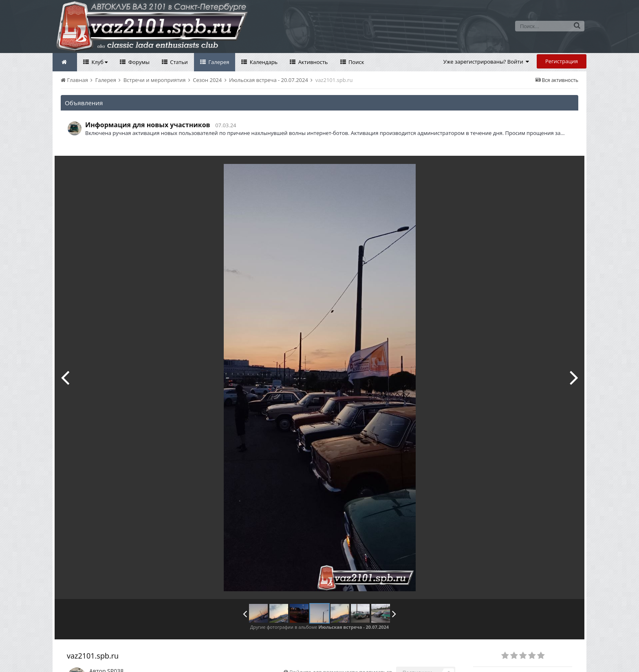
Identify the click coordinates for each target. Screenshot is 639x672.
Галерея (218, 62)
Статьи (178, 62)
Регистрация (562, 61)
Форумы (138, 62)
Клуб (99, 62)
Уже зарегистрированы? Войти (486, 62)
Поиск (356, 62)
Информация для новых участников (148, 125)
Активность (312, 62)
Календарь (263, 62)
